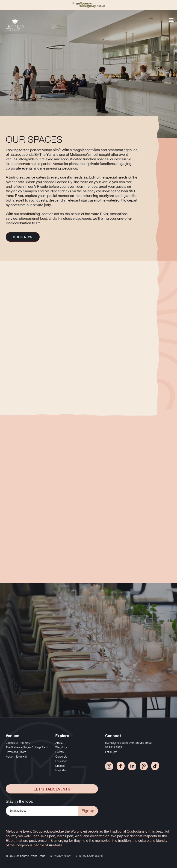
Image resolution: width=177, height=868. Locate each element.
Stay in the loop (19, 801)
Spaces (60, 766)
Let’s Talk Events (52, 789)
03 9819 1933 (114, 747)
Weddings (61, 747)
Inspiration (61, 770)
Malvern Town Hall (16, 757)
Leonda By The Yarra (18, 743)
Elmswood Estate (16, 752)
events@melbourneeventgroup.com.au (128, 743)
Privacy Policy (62, 856)
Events (59, 752)
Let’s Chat (111, 752)
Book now (23, 237)
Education (61, 761)
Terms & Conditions (91, 856)
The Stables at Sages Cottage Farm (27, 747)
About (59, 743)
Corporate (61, 757)
